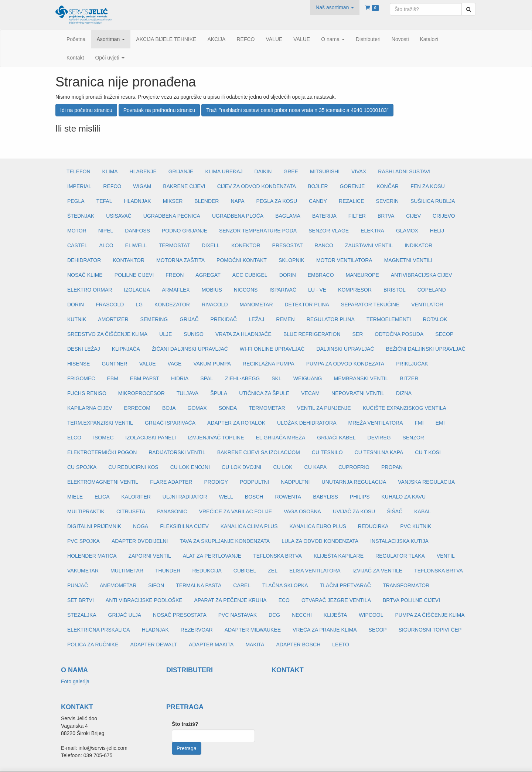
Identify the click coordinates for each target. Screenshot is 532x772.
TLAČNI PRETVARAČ (345, 585)
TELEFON (79, 171)
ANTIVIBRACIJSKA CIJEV (422, 275)
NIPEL (106, 231)
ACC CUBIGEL (250, 275)
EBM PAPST (145, 378)
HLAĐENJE (143, 171)
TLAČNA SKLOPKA (285, 585)
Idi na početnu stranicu (86, 110)
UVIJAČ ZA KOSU (354, 511)
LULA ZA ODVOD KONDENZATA (320, 541)
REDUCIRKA (373, 526)
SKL (276, 378)
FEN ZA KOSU (428, 186)
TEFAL (104, 201)
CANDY (318, 201)
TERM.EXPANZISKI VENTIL (100, 423)
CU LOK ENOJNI (190, 467)
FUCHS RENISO (87, 393)
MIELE (75, 497)
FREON (175, 275)
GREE (291, 171)
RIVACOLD (215, 305)
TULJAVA (187, 393)
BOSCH (254, 497)
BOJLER (318, 186)
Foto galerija (75, 681)
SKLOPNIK (291, 260)
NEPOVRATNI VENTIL (358, 393)
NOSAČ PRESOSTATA (180, 615)
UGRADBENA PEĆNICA (172, 216)
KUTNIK (77, 319)
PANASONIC (172, 511)
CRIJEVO (444, 216)
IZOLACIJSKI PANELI (151, 438)
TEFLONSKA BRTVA (277, 556)
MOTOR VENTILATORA (344, 260)
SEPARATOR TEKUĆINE (370, 305)
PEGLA (76, 201)
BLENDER (207, 201)
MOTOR (77, 231)
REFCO (112, 186)
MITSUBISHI (325, 171)
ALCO (106, 245)
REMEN (285, 319)
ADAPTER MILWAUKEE (253, 630)
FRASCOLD (110, 305)
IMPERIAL (79, 186)
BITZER (409, 378)
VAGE (175, 364)
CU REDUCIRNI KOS (133, 467)
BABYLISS (325, 497)
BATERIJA (324, 216)
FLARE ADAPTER (171, 482)
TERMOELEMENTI (389, 319)
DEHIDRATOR (84, 260)
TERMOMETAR (267, 408)
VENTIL (446, 556)
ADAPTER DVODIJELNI (140, 541)
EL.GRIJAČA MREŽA (281, 438)
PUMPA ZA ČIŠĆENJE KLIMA (430, 615)
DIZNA (404, 393)
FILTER (357, 216)
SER (358, 334)
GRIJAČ (189, 319)
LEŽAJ (256, 319)
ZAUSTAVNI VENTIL (369, 245)
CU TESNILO (327, 452)
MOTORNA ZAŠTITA (180, 260)
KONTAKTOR (129, 260)
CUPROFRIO (354, 467)
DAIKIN (263, 171)
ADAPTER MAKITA (211, 645)
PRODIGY (216, 482)
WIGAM (142, 186)
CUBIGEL (245, 571)
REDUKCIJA (207, 571)
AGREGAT (208, 275)
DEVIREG (379, 438)
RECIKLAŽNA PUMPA (269, 364)
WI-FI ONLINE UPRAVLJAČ (272, 349)
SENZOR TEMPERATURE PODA (258, 231)
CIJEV (413, 216)
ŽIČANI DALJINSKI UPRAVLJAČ (190, 349)
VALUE (148, 364)
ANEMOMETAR (118, 585)
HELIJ (437, 231)
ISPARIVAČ (283, 290)
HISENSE (79, 364)
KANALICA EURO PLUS (318, 526)
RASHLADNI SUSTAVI (404, 171)
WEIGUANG (308, 378)
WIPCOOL (371, 615)
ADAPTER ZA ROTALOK (236, 423)
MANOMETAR (256, 305)
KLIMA (110, 171)
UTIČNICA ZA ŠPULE (264, 393)
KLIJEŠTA (335, 615)
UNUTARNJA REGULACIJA (354, 482)
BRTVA (386, 216)
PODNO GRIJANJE (185, 231)
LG (139, 305)
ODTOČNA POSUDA (399, 334)
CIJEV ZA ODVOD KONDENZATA (257, 186)
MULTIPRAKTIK (86, 511)
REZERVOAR (197, 630)
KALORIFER (136, 497)
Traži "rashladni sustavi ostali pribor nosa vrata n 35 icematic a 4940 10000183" (297, 110)
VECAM (310, 393)
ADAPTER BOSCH (298, 645)
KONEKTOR (246, 245)
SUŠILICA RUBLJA (433, 201)
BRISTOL (395, 290)
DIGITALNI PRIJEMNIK (94, 526)
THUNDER (168, 571)
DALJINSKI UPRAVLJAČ (345, 349)
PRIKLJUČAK (412, 364)
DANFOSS (137, 231)
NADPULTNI (295, 482)
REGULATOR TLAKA (400, 556)
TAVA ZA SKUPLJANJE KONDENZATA (225, 541)
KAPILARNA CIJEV (90, 408)
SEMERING (154, 319)
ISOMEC (103, 438)
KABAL (422, 511)
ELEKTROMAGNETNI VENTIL (103, 482)
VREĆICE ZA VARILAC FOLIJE (236, 511)
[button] (335, 7)
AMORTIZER (113, 319)
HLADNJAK (138, 201)
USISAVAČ (119, 216)
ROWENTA (288, 497)
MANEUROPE (362, 275)
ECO (284, 600)
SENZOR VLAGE (329, 231)
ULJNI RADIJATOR (185, 497)
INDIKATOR (418, 245)
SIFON (156, 585)
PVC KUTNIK (416, 526)
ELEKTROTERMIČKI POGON (102, 452)
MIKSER (173, 201)
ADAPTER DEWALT (154, 645)
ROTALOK (435, 319)
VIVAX (359, 171)
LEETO (341, 645)
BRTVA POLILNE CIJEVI (411, 600)
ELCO (74, 438)
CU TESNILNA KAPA (379, 452)
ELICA (102, 497)
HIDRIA (180, 378)
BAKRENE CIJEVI (184, 186)
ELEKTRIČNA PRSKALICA (99, 630)
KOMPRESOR (355, 290)
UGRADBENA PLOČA (238, 216)
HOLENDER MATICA (92, 556)
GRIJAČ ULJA (125, 615)
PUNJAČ (78, 585)
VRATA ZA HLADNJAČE (243, 334)
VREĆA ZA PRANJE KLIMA (325, 630)
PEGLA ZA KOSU (277, 201)
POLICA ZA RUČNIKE (93, 645)
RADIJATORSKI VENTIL (177, 452)
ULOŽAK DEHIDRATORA (307, 423)
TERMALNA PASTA (199, 585)
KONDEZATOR (172, 305)
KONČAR (388, 186)
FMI (419, 423)
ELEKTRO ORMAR (90, 290)
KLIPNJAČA (126, 349)
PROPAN (392, 467)
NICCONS (246, 290)
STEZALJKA (82, 615)
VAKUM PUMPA (212, 364)
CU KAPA (316, 467)
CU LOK (283, 467)
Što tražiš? (185, 724)
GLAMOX (407, 231)
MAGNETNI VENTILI (408, 260)
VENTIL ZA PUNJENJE (324, 408)
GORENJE (352, 186)
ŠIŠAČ (395, 511)
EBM (112, 378)
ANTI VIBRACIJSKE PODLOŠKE (144, 600)
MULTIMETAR (127, 571)
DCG (274, 615)
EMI (440, 423)
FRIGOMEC (81, 378)
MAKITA (255, 645)
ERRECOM (137, 408)
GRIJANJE (181, 171)
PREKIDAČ (224, 319)
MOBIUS (212, 290)
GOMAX (197, 408)
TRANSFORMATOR (406, 585)
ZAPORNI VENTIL (150, 556)
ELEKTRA (372, 231)
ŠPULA (219, 393)
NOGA (141, 526)
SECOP (444, 334)
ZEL (273, 571)
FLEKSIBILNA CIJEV (184, 526)
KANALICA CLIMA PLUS (249, 526)
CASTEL (77, 245)
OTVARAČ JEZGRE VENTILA (336, 600)
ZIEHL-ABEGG (242, 378)
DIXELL (211, 245)
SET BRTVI (81, 600)
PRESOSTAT (288, 245)
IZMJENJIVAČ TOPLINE (216, 438)
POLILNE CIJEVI (134, 275)
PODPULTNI (254, 482)
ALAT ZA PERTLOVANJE (212, 556)
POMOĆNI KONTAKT (242, 260)
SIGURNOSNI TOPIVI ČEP (430, 630)
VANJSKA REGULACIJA (426, 482)
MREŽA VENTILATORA (375, 423)
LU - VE (317, 290)
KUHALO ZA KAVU (404, 497)
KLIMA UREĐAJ (224, 171)
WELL (226, 497)
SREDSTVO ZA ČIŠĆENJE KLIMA (107, 334)
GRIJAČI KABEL (336, 438)
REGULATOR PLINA (331, 319)
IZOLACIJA (137, 290)
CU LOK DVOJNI (241, 467)
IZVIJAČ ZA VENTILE (377, 571)
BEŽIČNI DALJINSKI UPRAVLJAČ (426, 349)
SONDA (228, 408)
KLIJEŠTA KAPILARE (339, 556)
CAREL (242, 585)
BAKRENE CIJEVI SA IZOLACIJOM (259, 452)
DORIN (288, 275)
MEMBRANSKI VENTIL (361, 378)
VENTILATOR (427, 305)
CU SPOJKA (82, 467)
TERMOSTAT (174, 245)
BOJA (169, 408)
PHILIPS (360, 497)
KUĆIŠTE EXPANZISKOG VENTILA (405, 408)
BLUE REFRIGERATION (312, 334)
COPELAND (432, 290)
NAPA (237, 201)
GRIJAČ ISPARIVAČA (170, 423)
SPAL (207, 378)
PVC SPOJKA (83, 541)
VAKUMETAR (83, 571)
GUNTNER (114, 364)
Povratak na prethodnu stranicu (159, 110)
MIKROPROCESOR (141, 393)
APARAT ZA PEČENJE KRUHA (231, 600)
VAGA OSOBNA (302, 511)
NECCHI (302, 615)
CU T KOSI (428, 452)
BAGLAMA (288, 216)
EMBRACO (321, 275)
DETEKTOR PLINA (307, 305)
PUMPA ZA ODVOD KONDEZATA (345, 364)
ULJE (166, 334)
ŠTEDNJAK (81, 216)
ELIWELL (136, 245)
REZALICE (351, 201)
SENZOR (413, 438)
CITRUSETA (131, 511)
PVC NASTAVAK (238, 615)
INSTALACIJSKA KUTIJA (399, 541)
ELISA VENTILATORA (315, 571)
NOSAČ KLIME (85, 275)
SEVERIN (387, 201)
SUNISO (194, 334)
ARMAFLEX (176, 290)
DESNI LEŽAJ (84, 349)
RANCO (324, 245)
